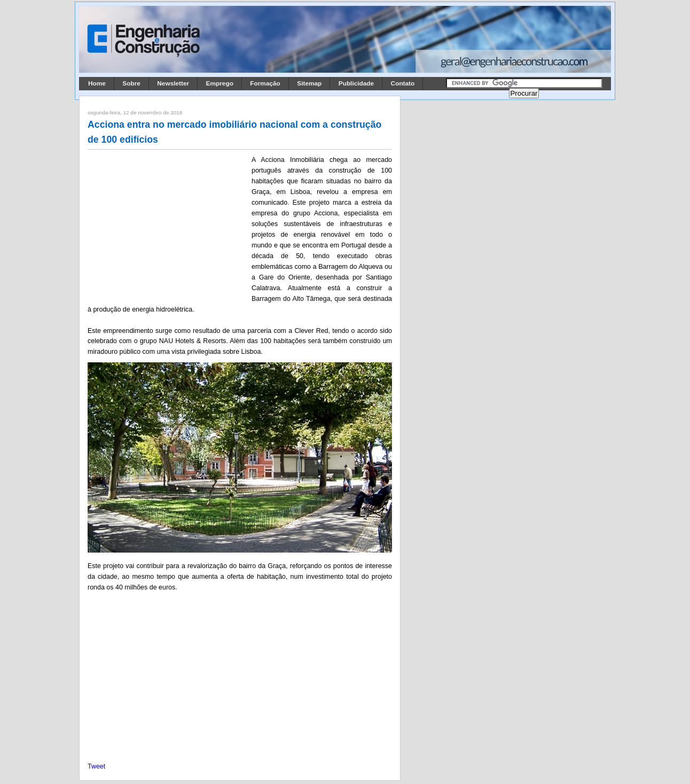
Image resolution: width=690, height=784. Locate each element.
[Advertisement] (168, 225)
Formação (265, 83)
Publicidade (356, 83)
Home (97, 83)
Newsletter (173, 83)
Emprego (220, 83)
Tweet (96, 766)
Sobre (131, 83)
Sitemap (309, 83)
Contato (403, 83)
